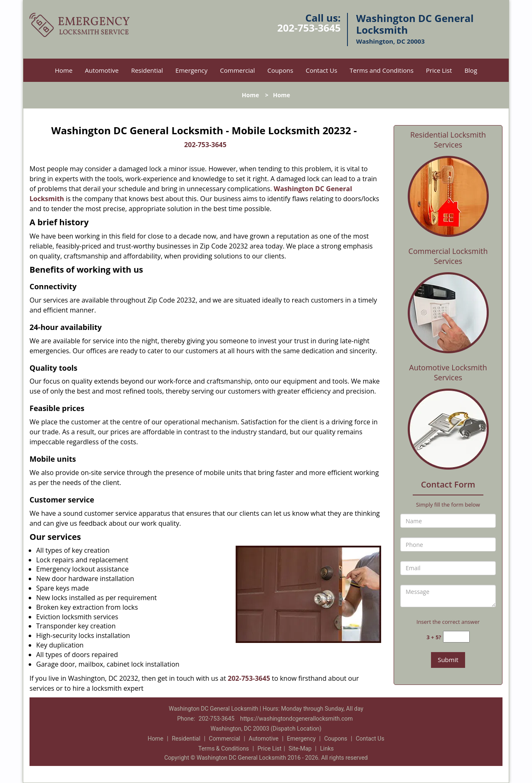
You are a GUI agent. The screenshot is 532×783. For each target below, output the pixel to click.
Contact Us (321, 70)
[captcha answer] (456, 637)
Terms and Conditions (382, 70)
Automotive (102, 70)
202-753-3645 (309, 28)
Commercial (237, 70)
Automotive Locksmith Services (448, 372)
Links (327, 749)
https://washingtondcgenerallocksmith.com (297, 719)
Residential (147, 70)
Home (64, 70)
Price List (439, 70)
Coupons (280, 70)
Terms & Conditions (224, 749)
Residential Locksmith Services (448, 140)
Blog (471, 70)
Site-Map (300, 749)
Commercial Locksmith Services (448, 256)
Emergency (191, 70)
